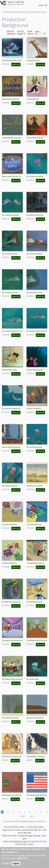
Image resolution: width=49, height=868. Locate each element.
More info (23, 858)
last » (32, 816)
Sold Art (10, 31)
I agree (16, 863)
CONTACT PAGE (20, 841)
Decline (6, 863)
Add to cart (16, 64)
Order (30, 31)
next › (23, 816)
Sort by (20, 31)
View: (37, 32)
